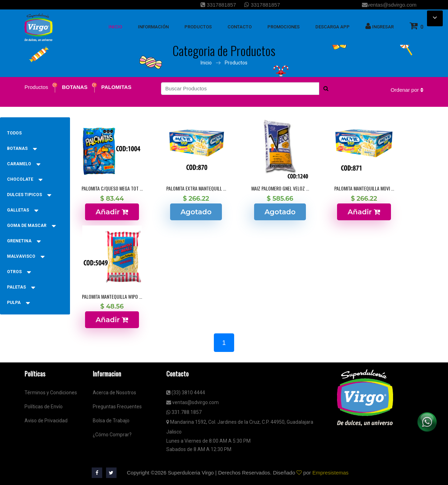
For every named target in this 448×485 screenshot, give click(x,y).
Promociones (283, 27)
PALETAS (21, 287)
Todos (14, 133)
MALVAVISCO (26, 256)
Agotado (196, 212)
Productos (236, 63)
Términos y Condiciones (51, 393)
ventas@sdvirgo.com (389, 5)
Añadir (112, 212)
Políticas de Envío (44, 407)
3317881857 (218, 5)
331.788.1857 (184, 412)
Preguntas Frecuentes (117, 407)
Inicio (206, 63)
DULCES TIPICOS (29, 195)
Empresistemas (330, 473)
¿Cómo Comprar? (112, 435)
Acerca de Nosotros (114, 393)
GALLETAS (23, 210)
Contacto (240, 27)
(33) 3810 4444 (186, 393)
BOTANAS (75, 87)
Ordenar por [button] (407, 90)
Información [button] (153, 27)
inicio (115, 27)
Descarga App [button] (332, 27)
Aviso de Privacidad (46, 421)
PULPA (18, 303)
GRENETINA (24, 241)
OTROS (19, 272)
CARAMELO (24, 164)
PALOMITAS (116, 87)
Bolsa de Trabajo (111, 421)
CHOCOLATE (25, 179)
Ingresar (380, 26)
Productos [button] (198, 27)
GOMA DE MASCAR (31, 226)
